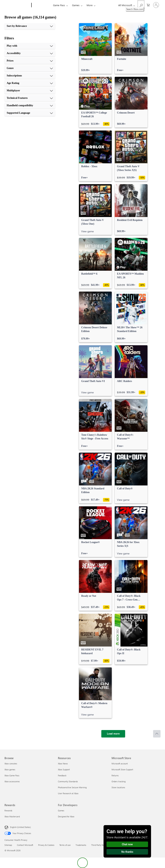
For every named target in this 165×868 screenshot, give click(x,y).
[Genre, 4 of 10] (30, 68)
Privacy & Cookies (46, 845)
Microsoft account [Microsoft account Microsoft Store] (120, 764)
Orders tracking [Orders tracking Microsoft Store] (119, 781)
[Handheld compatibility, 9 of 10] (30, 106)
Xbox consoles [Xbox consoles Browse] (11, 764)
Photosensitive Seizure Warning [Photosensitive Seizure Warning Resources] (72, 787)
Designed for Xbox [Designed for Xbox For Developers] (66, 816)
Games (76, 5)
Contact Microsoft (25, 845)
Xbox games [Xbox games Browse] (10, 769)
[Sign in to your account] (156, 5)
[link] (95, 48)
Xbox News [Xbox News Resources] (63, 764)
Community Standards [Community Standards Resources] (68, 781)
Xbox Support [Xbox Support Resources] (64, 769)
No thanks (127, 852)
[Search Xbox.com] (141, 5)
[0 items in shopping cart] (148, 5)
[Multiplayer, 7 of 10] (30, 91)
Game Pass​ (59, 5)
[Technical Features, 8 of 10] (30, 98)
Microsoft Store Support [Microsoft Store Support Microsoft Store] (122, 769)
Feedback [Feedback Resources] (62, 775)
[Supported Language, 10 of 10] (30, 113)
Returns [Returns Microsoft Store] (115, 775)
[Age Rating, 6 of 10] (30, 83)
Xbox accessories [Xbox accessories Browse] (12, 781)
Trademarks (81, 845)
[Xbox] (42, 5)
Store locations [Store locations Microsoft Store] (118, 787)
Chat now (127, 844)
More (90, 5)
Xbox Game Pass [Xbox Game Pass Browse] (12, 775)
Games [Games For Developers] (61, 810)
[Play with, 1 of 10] (30, 46)
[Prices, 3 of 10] (30, 61)
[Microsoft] (17, 5)
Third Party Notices (100, 845)
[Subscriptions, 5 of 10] (30, 76)
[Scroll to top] (157, 734)
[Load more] (113, 734)
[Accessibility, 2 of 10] (30, 53)
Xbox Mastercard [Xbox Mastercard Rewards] (12, 816)
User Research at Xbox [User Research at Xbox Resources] (68, 793)
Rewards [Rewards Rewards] (8, 810)
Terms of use (65, 845)
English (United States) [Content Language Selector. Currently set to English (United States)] (20, 827)
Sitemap (8, 845)
